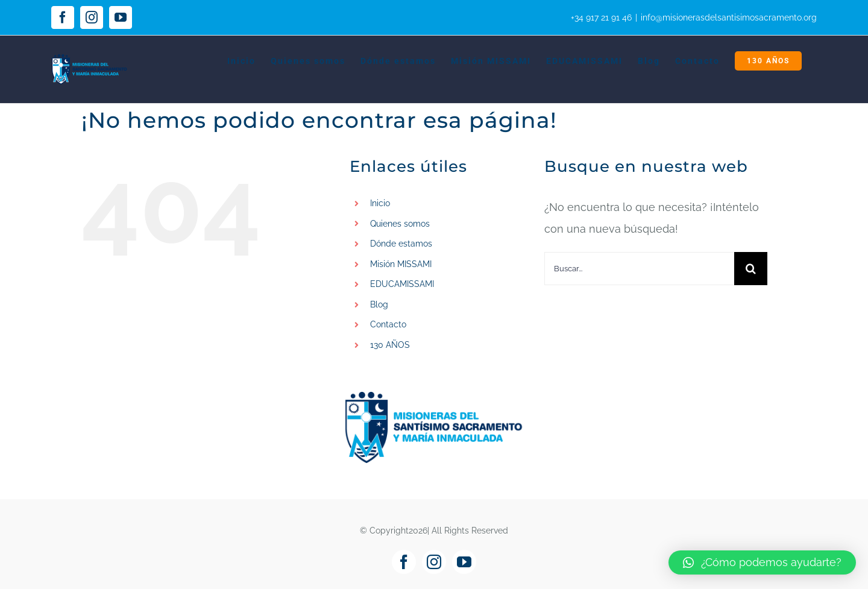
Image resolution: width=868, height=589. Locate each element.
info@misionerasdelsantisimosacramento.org (729, 17)
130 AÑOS (390, 345)
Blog (379, 304)
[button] (762, 562)
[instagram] (434, 562)
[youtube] (464, 562)
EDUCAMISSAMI (402, 284)
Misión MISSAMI (401, 264)
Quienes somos (400, 224)
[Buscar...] (639, 269)
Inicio (380, 203)
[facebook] (404, 562)
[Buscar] (751, 269)
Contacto (388, 324)
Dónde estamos (401, 244)
